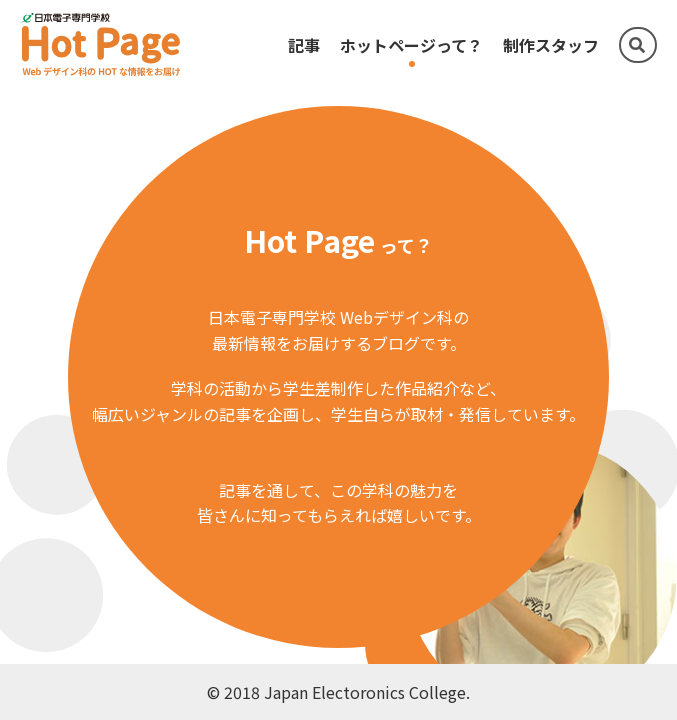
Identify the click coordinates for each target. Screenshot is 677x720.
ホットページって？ (411, 45)
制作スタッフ (551, 45)
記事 (304, 45)
